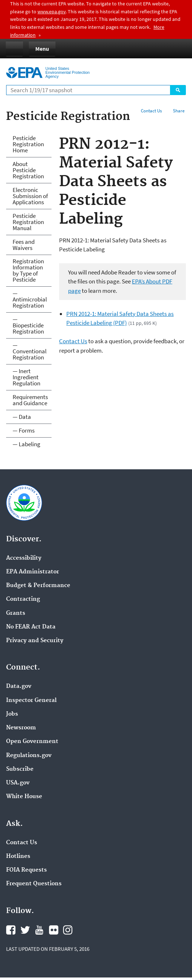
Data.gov (19, 686)
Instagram (68, 930)
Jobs (12, 714)
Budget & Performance (38, 586)
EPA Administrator (33, 572)
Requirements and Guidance (30, 400)
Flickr (54, 930)
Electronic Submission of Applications (30, 196)
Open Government (32, 742)
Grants (16, 613)
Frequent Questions (34, 884)
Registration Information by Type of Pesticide (28, 270)
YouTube (39, 930)
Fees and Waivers (24, 245)
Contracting (23, 599)
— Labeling (26, 444)
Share (179, 111)
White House (24, 797)
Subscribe (20, 769)
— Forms (24, 430)
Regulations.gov (29, 756)
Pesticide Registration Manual (28, 222)
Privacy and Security (35, 641)
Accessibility (24, 558)
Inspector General (31, 701)
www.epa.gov (52, 12)
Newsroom (21, 728)
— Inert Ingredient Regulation (26, 377)
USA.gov (18, 783)
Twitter (25, 930)
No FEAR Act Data (31, 627)
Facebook (11, 930)
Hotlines (18, 856)
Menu (42, 49)
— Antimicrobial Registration (30, 299)
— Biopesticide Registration (28, 325)
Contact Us (151, 111)
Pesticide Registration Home (28, 144)
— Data (22, 417)
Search (178, 90)
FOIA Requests (26, 870)
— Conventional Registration (30, 351)
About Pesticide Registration (28, 170)
